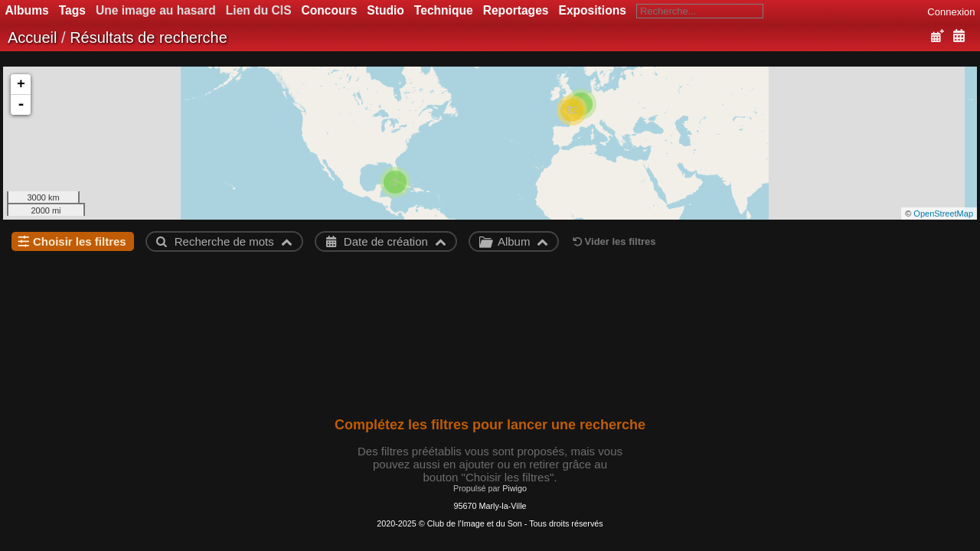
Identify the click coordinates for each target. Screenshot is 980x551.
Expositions (592, 10)
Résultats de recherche (149, 37)
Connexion (951, 12)
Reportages (516, 10)
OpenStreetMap (943, 214)
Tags (72, 10)
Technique (444, 10)
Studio (385, 10)
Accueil (32, 37)
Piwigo (514, 488)
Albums (27, 10)
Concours (330, 10)
